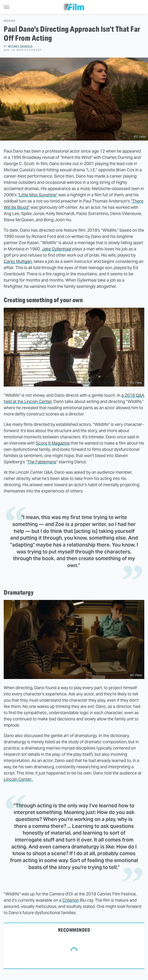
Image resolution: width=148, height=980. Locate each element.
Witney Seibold (20, 46)
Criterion (71, 900)
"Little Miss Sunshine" (38, 195)
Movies (9, 21)
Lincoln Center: (18, 779)
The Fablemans (42, 462)
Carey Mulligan (18, 261)
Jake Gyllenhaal (57, 249)
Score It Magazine (53, 443)
